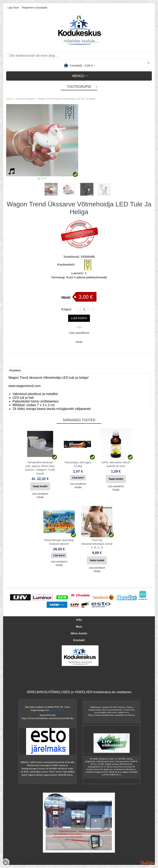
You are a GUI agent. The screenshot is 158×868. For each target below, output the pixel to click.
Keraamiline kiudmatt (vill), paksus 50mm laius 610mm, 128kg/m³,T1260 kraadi (40, 468)
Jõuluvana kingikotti (25, 99)
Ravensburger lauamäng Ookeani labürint (59, 542)
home (9, 99)
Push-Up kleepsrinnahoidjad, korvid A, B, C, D (97, 544)
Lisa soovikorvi (79, 333)
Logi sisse (13, 8)
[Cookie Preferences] (6, 862)
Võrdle (79, 342)
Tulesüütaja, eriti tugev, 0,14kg (78, 464)
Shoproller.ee (148, 863)
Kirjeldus (15, 370)
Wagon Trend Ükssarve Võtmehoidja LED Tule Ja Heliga (67, 99)
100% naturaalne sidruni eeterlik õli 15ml (116, 464)
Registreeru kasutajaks (35, 8)
